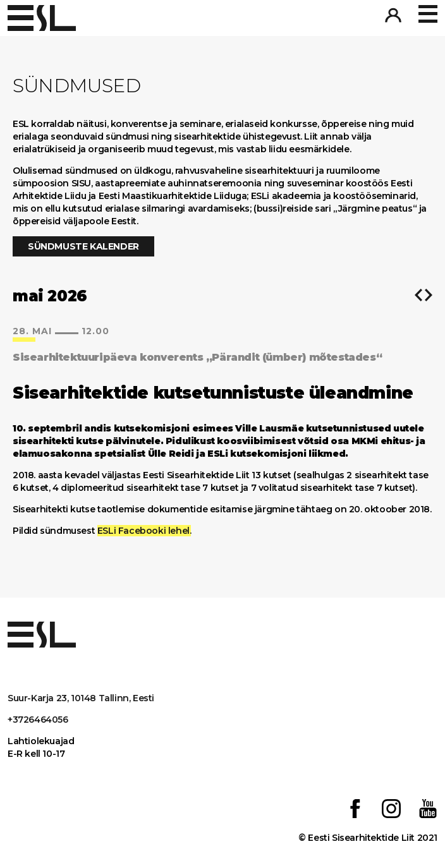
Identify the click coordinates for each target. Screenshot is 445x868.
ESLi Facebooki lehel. (144, 531)
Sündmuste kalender (83, 246)
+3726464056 (38, 720)
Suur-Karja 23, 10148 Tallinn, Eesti (81, 698)
